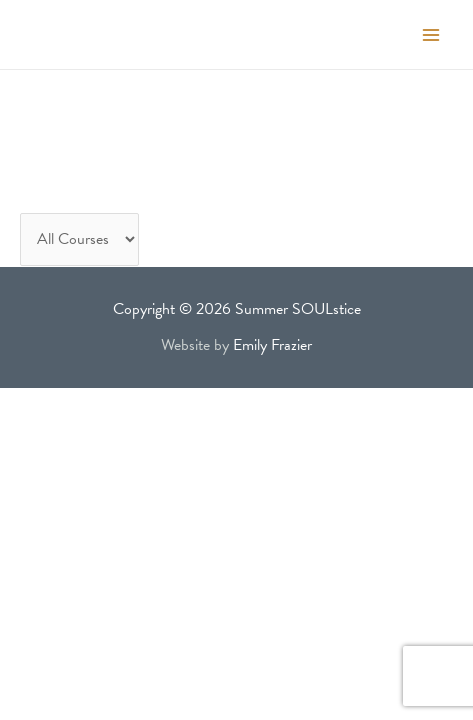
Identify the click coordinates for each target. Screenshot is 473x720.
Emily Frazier (272, 345)
